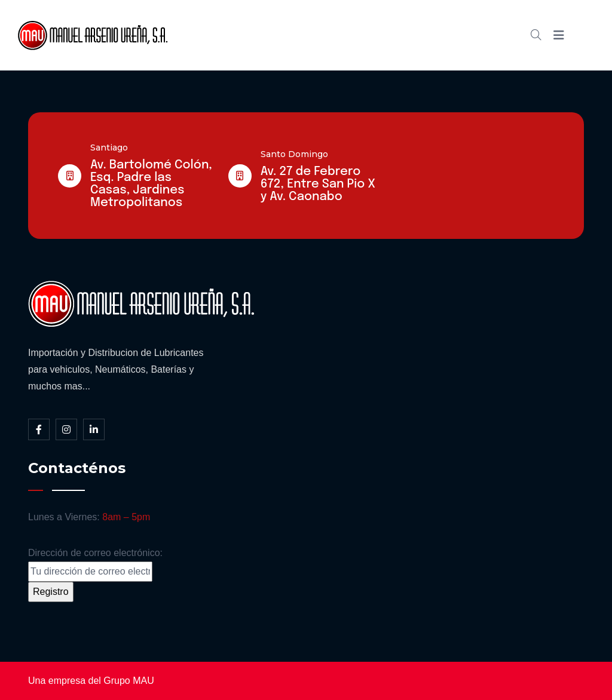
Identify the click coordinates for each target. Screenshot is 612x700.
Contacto (446, 35)
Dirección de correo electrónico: (95, 565)
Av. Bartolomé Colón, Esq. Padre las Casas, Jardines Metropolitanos (151, 184)
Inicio (229, 35)
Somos (280, 35)
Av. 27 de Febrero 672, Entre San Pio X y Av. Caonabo (318, 184)
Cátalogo (339, 35)
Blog (393, 35)
